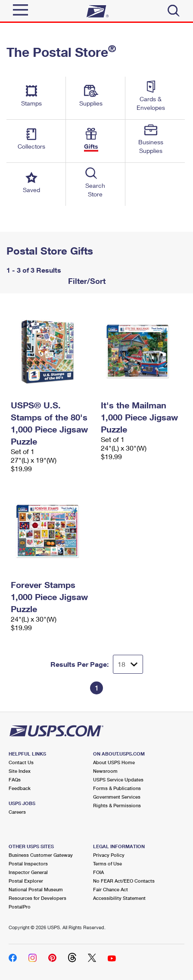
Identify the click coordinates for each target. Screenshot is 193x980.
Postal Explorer (26, 881)
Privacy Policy (109, 855)
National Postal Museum (36, 889)
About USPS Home (114, 762)
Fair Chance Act (111, 889)
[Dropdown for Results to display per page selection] (128, 664)
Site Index (20, 771)
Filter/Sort (86, 281)
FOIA (98, 872)
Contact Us (21, 762)
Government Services (117, 797)
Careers (17, 812)
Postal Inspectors (28, 863)
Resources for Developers (37, 898)
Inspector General (28, 872)
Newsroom (105, 771)
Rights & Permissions (117, 805)
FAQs (15, 779)
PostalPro (20, 907)
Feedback (20, 788)
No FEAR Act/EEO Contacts (124, 881)
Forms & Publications (117, 788)
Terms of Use (107, 863)
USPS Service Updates (118, 779)
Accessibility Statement (119, 898)
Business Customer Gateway (41, 855)
